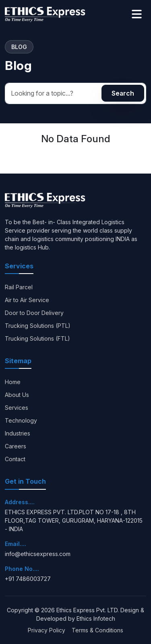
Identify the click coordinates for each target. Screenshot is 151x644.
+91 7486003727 (28, 579)
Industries (18, 433)
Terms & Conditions (97, 630)
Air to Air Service (27, 300)
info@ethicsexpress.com (38, 554)
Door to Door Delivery (34, 313)
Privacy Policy (47, 630)
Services (17, 408)
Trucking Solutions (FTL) (37, 338)
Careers (16, 446)
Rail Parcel (19, 287)
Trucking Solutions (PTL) (38, 326)
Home (13, 382)
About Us (17, 395)
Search (123, 93)
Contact (15, 459)
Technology (21, 420)
